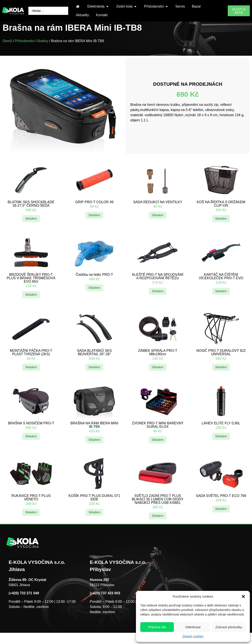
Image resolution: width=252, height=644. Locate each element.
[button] (243, 596)
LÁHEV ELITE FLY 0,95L (221, 432)
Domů (7, 50)
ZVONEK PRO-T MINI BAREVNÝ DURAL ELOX (158, 434)
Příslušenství (25, 50)
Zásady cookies (193, 636)
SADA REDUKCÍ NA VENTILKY (158, 211)
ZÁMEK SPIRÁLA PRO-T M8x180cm (158, 361)
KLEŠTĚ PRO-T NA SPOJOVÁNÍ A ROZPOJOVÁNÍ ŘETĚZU (158, 285)
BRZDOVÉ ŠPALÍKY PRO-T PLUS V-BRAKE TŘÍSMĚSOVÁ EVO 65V (31, 287)
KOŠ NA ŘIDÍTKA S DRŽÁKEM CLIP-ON (221, 213)
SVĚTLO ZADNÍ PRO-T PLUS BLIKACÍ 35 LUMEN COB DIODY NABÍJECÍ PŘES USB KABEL (158, 508)
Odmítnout (193, 627)
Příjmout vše (157, 627)
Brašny (43, 50)
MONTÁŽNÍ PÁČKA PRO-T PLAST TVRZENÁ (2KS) (31, 361)
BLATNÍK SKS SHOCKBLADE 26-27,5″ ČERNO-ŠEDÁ (31, 213)
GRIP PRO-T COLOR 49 (94, 211)
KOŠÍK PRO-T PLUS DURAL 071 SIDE (94, 507)
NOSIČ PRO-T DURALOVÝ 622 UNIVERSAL (221, 361)
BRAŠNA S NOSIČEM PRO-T (31, 432)
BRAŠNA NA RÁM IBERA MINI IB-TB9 (94, 434)
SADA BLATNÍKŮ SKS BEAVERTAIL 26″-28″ (94, 361)
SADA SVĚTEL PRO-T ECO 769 (221, 505)
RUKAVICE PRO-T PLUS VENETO (31, 507)
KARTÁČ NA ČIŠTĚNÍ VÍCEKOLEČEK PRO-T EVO (221, 285)
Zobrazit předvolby (229, 627)
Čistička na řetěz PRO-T (94, 284)
